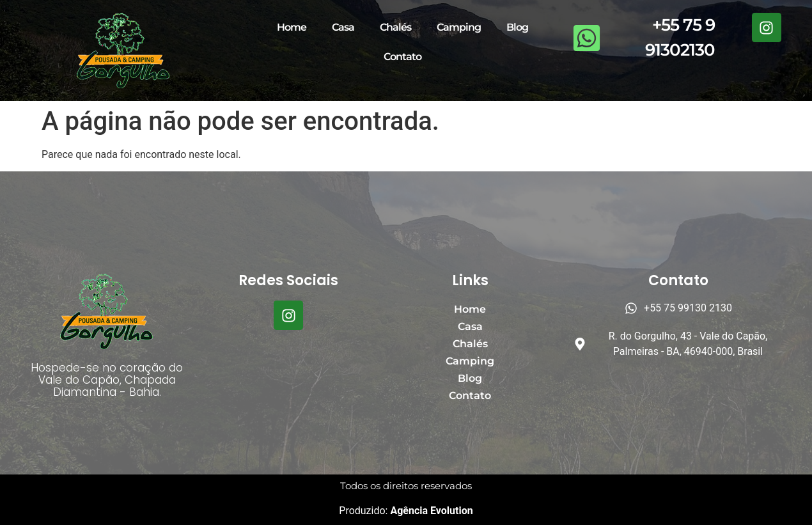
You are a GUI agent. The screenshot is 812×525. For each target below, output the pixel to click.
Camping (459, 27)
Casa (343, 27)
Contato (402, 57)
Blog (517, 27)
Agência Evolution (430, 511)
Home (292, 27)
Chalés (395, 27)
